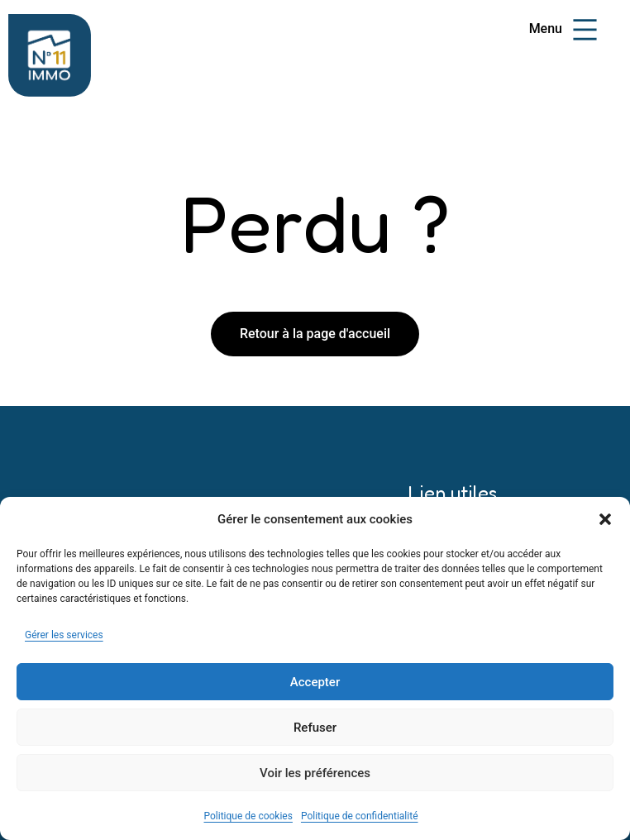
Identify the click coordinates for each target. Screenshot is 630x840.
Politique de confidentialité (360, 816)
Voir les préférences (315, 773)
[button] (605, 519)
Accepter (315, 682)
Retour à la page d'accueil (315, 334)
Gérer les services (64, 635)
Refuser (315, 728)
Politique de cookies (248, 816)
